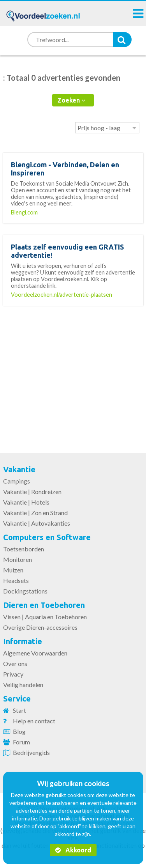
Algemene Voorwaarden (35, 653)
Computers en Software (47, 537)
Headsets (16, 580)
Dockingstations (25, 591)
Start (19, 710)
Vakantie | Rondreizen (32, 492)
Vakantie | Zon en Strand (35, 513)
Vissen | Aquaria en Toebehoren (45, 617)
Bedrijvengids (31, 752)
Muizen (13, 570)
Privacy (13, 674)
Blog (19, 731)
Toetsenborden (24, 549)
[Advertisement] (73, 375)
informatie (25, 818)
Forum (21, 742)
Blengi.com (24, 212)
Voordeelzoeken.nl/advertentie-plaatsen (62, 295)
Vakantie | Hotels (26, 502)
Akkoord (73, 850)
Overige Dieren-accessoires (40, 627)
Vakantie (19, 469)
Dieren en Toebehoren (44, 605)
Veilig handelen (23, 685)
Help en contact (34, 721)
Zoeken (71, 100)
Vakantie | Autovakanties (37, 523)
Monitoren (18, 559)
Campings (17, 481)
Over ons (15, 663)
